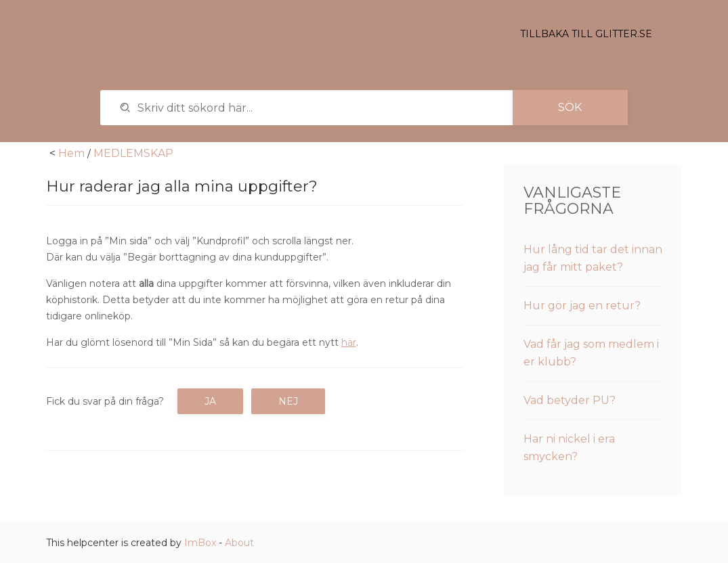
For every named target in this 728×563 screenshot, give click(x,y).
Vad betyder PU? (570, 400)
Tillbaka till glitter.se (586, 34)
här (349, 342)
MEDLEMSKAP (133, 153)
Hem (71, 153)
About (239, 543)
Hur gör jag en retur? (582, 306)
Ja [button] (210, 401)
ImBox (200, 543)
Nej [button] (288, 401)
